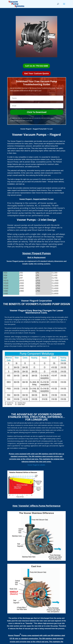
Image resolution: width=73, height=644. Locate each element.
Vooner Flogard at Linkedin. (36, 465)
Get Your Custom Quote (36, 73)
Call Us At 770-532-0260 (36, 66)
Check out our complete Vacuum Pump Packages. (26, 224)
